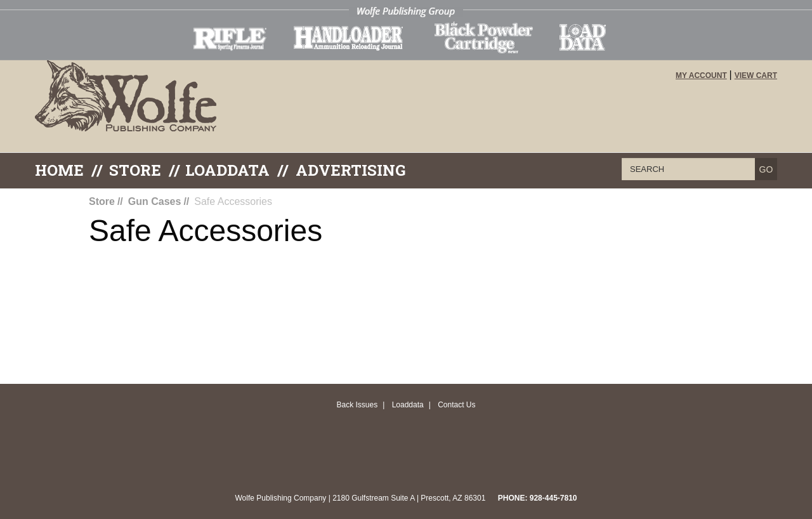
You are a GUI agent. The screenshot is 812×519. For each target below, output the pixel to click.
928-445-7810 (553, 498)
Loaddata (408, 405)
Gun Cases (155, 201)
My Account (701, 76)
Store (135, 170)
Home (59, 170)
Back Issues (357, 405)
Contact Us (456, 405)
